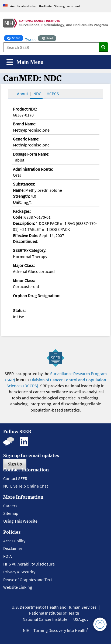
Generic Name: (26, 139)
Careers (10, 506)
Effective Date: (26, 235)
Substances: (24, 184)
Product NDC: (25, 109)
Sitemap (11, 513)
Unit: (17, 202)
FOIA (8, 556)
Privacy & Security (19, 572)
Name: (19, 190)
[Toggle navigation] (25, 62)
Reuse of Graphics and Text (28, 580)
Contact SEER (15, 478)
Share (15, 37)
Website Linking (18, 587)
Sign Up (15, 464)
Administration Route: (33, 169)
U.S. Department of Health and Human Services (54, 607)
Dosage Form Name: (31, 154)
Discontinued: (26, 241)
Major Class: (24, 265)
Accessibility (14, 541)
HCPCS (53, 94)
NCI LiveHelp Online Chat (26, 486)
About (22, 94)
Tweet (30, 39)
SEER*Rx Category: (30, 250)
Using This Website (20, 521)
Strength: (21, 196)
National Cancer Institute (45, 619)
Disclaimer (13, 548)
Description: (24, 223)
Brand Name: (25, 124)
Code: (18, 217)
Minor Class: (24, 280)
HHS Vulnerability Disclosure (29, 564)
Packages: (22, 211)
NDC (37, 94)
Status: (19, 310)
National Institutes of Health (54, 613)
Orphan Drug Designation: (37, 296)
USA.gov (81, 619)
